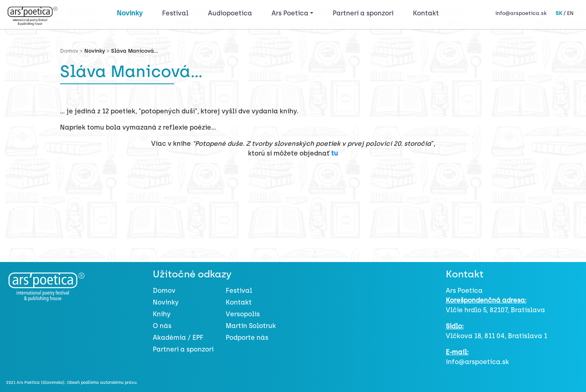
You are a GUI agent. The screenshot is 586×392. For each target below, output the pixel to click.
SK (559, 13)
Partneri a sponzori (363, 13)
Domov (164, 291)
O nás (162, 326)
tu (335, 153)
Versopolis (243, 314)
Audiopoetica (230, 13)
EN (570, 13)
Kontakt (426, 13)
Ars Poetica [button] (290, 13)
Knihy (162, 314)
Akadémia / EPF (178, 338)
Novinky (130, 13)
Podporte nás (247, 338)
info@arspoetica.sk (521, 13)
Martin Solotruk (251, 326)
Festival (177, 13)
